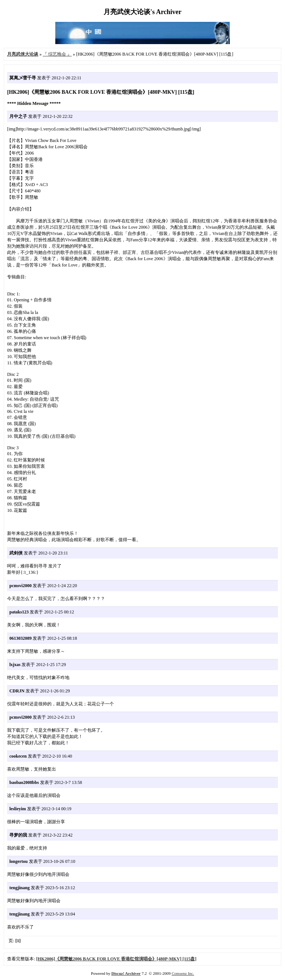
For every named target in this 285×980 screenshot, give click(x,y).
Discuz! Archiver (126, 973)
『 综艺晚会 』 (57, 54)
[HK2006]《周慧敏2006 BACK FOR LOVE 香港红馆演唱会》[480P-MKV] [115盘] (117, 959)
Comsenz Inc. (183, 973)
